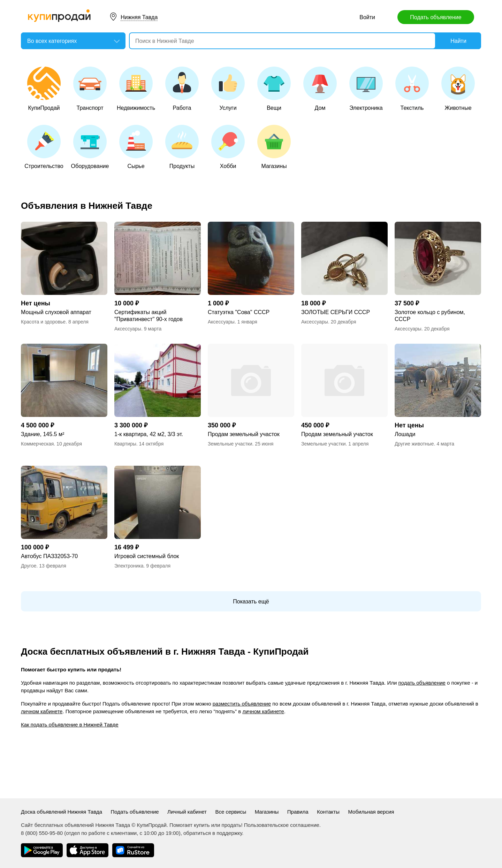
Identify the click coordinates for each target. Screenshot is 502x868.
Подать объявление (436, 17)
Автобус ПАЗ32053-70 (49, 556)
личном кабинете (42, 711)
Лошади (405, 434)
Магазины (274, 147)
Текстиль (412, 89)
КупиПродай (44, 89)
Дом (320, 89)
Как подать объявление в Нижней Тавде (70, 725)
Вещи (274, 89)
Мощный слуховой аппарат (56, 312)
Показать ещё (251, 601)
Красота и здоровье (43, 322)
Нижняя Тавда (139, 17)
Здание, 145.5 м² (43, 434)
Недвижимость (136, 89)
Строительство (44, 147)
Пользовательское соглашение (282, 825)
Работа (182, 89)
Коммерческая (37, 444)
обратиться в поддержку (213, 833)
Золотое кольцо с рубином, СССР (430, 316)
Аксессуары (128, 329)
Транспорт (90, 89)
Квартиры (125, 444)
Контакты (328, 812)
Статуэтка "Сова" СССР (239, 312)
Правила (298, 812)
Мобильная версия (371, 812)
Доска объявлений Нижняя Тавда (62, 812)
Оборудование (90, 147)
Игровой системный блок (147, 556)
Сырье (136, 147)
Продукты (182, 147)
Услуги (228, 89)
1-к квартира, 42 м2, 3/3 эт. (149, 434)
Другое (29, 566)
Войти (367, 17)
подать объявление (422, 683)
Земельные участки (230, 444)
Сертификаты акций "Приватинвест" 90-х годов (149, 316)
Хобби (228, 147)
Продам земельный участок (244, 434)
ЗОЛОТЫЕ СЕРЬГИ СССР (336, 312)
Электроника (366, 89)
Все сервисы (231, 812)
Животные (458, 89)
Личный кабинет (187, 812)
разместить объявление (242, 704)
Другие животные (414, 444)
